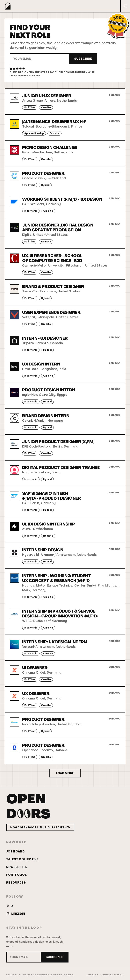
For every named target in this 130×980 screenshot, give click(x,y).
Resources (16, 883)
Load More (65, 773)
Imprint (92, 975)
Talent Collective (22, 859)
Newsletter (17, 867)
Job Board (15, 851)
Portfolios (17, 875)
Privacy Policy (113, 975)
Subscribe (83, 59)
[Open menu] (125, 6)
